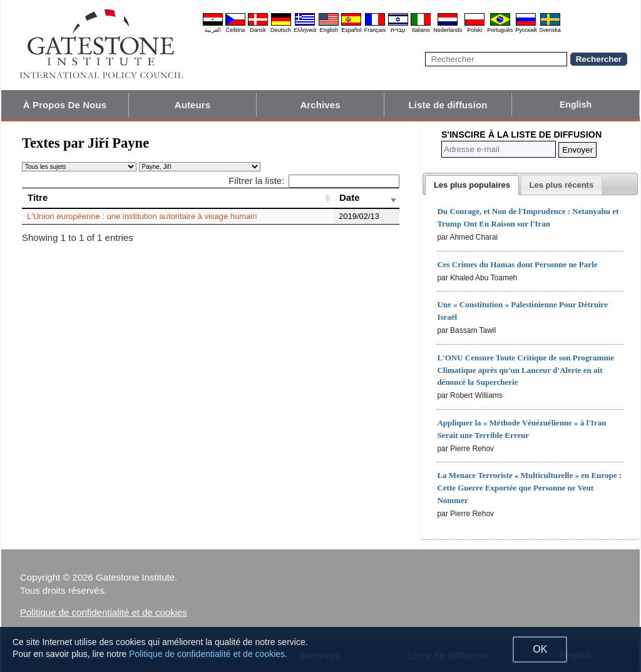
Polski (474, 30)
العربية (213, 30)
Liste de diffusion (448, 105)
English (329, 30)
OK (540, 649)
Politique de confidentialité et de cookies (104, 612)
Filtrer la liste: (314, 181)
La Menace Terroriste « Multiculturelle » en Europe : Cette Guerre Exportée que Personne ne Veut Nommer (529, 488)
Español (351, 30)
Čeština (236, 30)
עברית (398, 30)
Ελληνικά (305, 30)
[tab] (472, 185)
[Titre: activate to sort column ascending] (178, 198)
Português (500, 30)
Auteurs (192, 105)
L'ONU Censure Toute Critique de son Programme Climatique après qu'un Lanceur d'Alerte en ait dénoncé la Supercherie (526, 370)
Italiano (421, 30)
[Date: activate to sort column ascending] (367, 198)
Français (375, 30)
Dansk (258, 30)
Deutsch (281, 30)
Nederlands (448, 30)
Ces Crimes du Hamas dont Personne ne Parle (517, 264)
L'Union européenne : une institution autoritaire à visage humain (142, 216)
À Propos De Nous (65, 105)
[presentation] (472, 185)
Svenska (550, 30)
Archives (320, 105)
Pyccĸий (526, 30)
